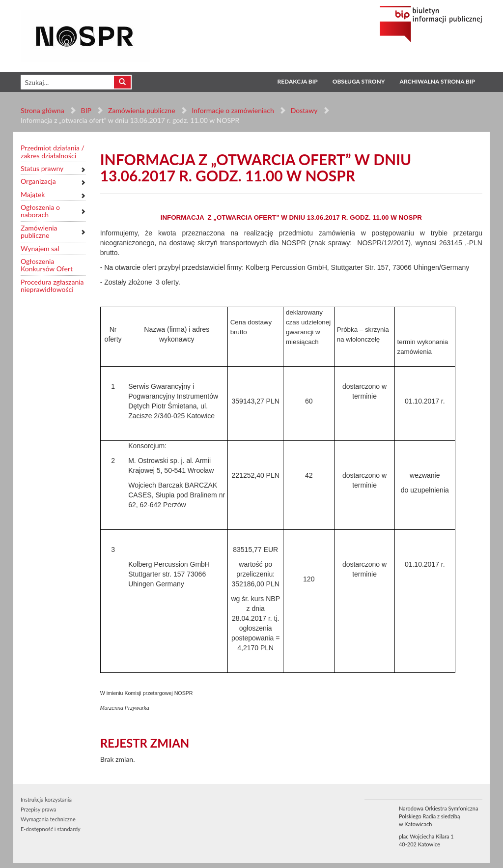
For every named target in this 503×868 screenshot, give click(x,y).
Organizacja (38, 181)
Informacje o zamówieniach (233, 110)
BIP (86, 110)
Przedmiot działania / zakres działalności (53, 152)
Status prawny (42, 168)
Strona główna (42, 110)
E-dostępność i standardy (51, 829)
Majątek (33, 194)
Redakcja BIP (297, 81)
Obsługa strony (359, 81)
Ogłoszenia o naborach (40, 211)
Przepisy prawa (38, 809)
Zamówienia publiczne (142, 110)
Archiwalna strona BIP (437, 81)
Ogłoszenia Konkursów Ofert (47, 265)
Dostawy (304, 110)
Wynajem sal (40, 248)
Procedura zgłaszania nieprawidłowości (52, 286)
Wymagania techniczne (48, 819)
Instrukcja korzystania (46, 799)
